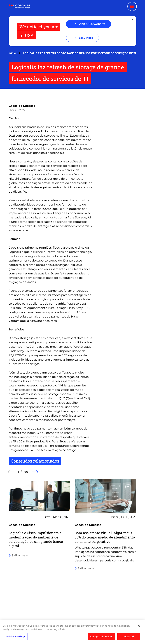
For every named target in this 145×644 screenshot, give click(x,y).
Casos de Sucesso (22, 106)
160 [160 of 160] (26, 472)
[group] (39, 546)
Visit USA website (92, 24)
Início (12, 53)
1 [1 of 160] (18, 472)
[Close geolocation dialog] (133, 20)
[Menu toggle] (132, 6)
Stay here (86, 38)
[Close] (139, 637)
